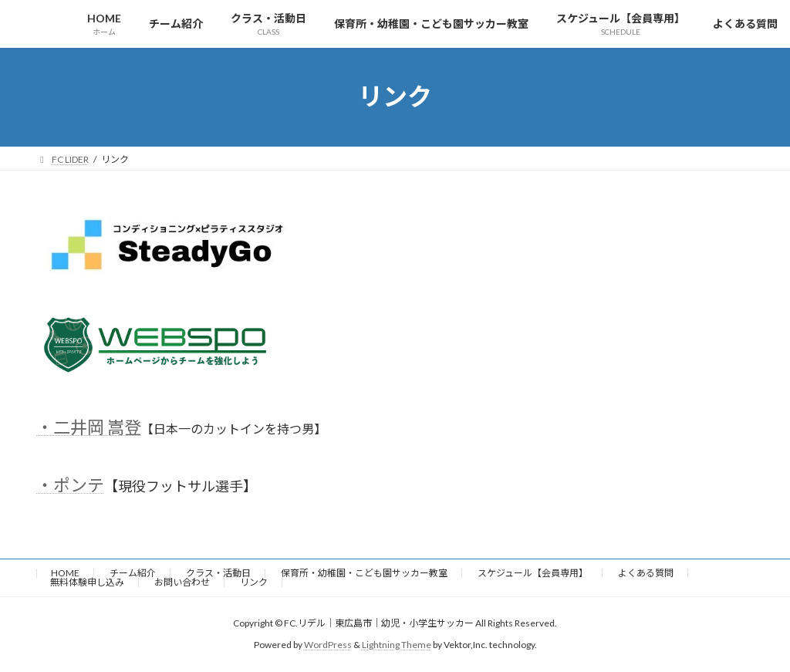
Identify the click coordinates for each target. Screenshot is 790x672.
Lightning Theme (397, 645)
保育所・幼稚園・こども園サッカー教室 (364, 573)
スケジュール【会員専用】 (533, 573)
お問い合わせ (182, 582)
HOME (65, 573)
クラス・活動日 (218, 573)
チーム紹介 (133, 573)
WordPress (328, 645)
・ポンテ (70, 485)
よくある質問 (646, 573)
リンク (254, 582)
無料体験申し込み (87, 582)
